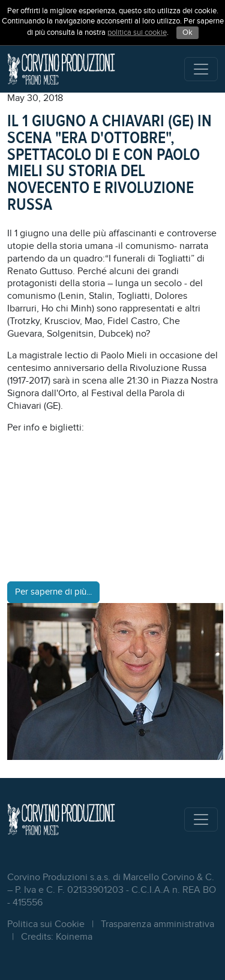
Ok (187, 32)
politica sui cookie (137, 32)
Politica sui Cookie (46, 924)
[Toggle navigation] (201, 69)
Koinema (74, 937)
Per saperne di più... (53, 592)
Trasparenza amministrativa (157, 924)
